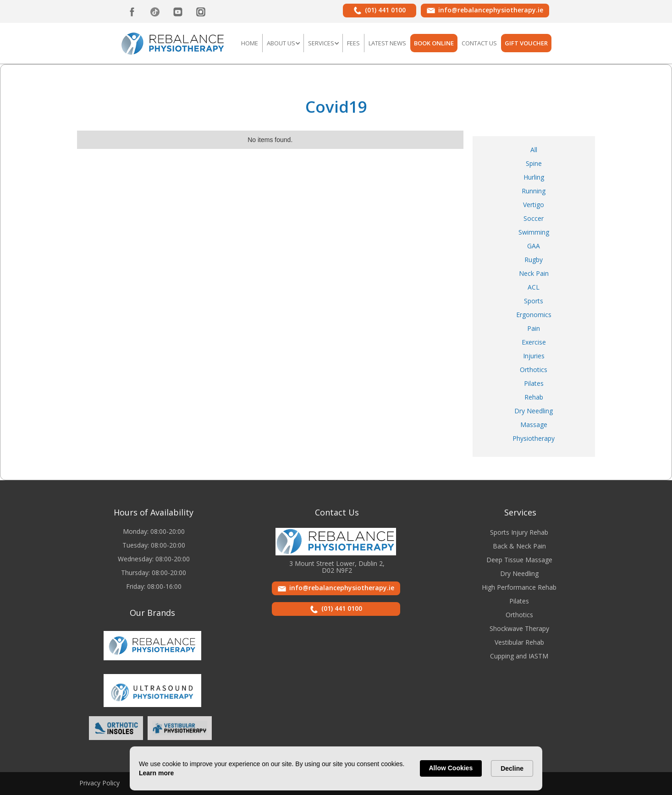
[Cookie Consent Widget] (336, 768)
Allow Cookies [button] (451, 768)
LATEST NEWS (387, 43)
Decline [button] (512, 768)
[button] (283, 43)
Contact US (479, 43)
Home (250, 43)
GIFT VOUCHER (526, 43)
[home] (173, 43)
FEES (353, 43)
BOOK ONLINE (434, 43)
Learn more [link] (156, 773)
